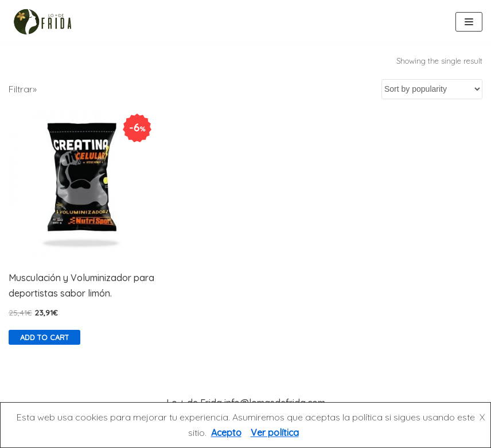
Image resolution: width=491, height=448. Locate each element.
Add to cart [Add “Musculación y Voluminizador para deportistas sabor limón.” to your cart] (44, 337)
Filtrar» (23, 89)
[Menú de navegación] (469, 22)
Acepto (226, 433)
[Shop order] (432, 89)
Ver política (275, 433)
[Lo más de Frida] (46, 22)
